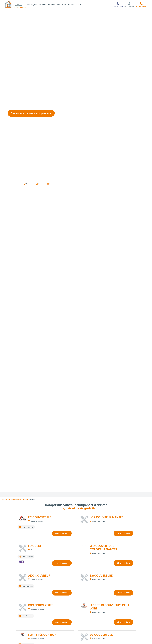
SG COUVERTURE (101, 635)
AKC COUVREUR (39, 576)
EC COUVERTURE (40, 518)
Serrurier (45, 5)
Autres (81, 5)
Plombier (54, 5)
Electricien (64, 5)
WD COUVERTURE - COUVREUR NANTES (103, 548)
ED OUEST (35, 546)
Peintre (74, 5)
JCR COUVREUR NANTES (106, 518)
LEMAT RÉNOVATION (42, 635)
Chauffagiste (34, 5)
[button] (141, 5)
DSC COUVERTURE (41, 606)
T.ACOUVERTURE (101, 576)
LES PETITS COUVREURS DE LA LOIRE (110, 607)
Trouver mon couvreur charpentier (31, 114)
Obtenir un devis (62, 534)
